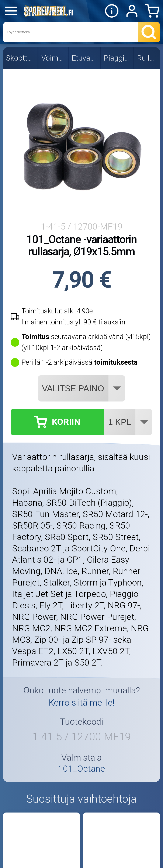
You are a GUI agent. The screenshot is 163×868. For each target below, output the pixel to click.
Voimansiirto (54, 58)
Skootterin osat (21, 58)
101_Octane (82, 769)
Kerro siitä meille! (81, 703)
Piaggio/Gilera (118, 58)
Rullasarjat (147, 58)
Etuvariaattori (85, 58)
